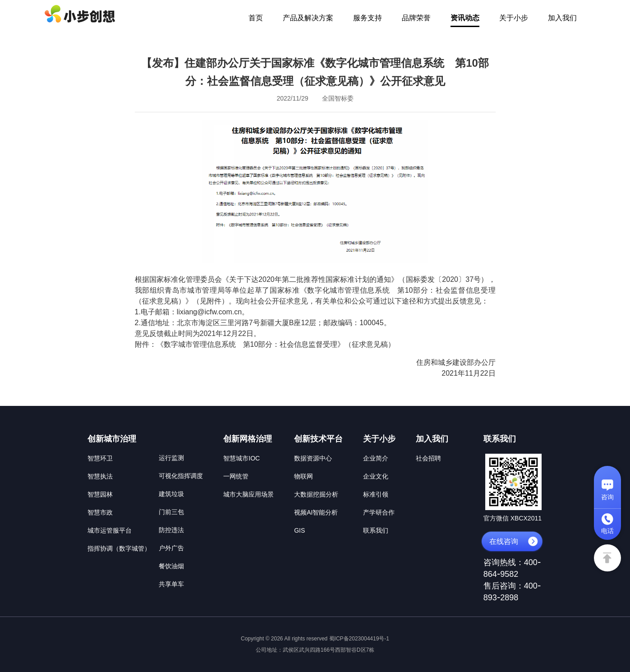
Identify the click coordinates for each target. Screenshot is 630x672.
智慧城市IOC (241, 458)
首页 (256, 18)
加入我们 (562, 18)
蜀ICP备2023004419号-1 (359, 639)
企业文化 (376, 476)
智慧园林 (100, 494)
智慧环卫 (100, 458)
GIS (299, 530)
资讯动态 (465, 18)
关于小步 (514, 18)
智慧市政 (100, 512)
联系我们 (376, 530)
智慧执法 (100, 476)
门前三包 (171, 512)
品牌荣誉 (416, 18)
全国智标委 (338, 98)
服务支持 (368, 18)
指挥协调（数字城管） (119, 548)
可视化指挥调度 (181, 476)
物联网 (304, 476)
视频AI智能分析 (316, 512)
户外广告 (171, 548)
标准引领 (376, 494)
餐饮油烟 (171, 566)
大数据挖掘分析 (316, 494)
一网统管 (236, 476)
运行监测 (171, 458)
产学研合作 (379, 512)
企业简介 (376, 458)
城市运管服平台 (110, 530)
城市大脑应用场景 (248, 494)
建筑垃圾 (171, 494)
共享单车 (171, 584)
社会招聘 (428, 458)
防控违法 (171, 530)
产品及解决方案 (308, 18)
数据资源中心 (313, 458)
